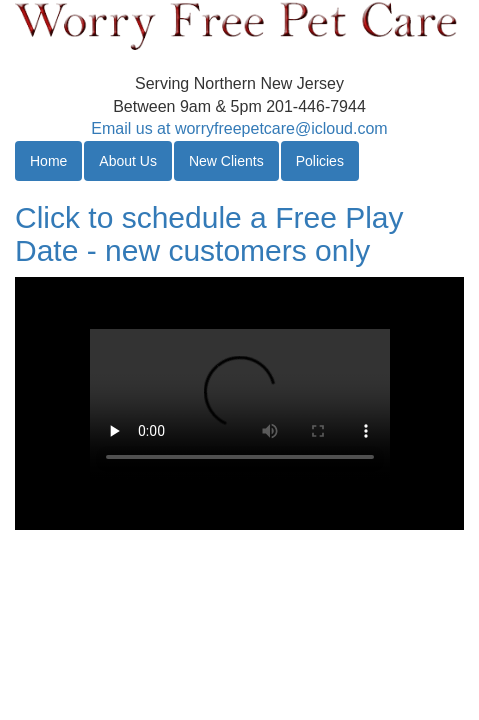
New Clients (226, 161)
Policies (320, 161)
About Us (128, 161)
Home (48, 161)
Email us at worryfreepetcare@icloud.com (239, 128)
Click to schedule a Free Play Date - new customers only (209, 234)
